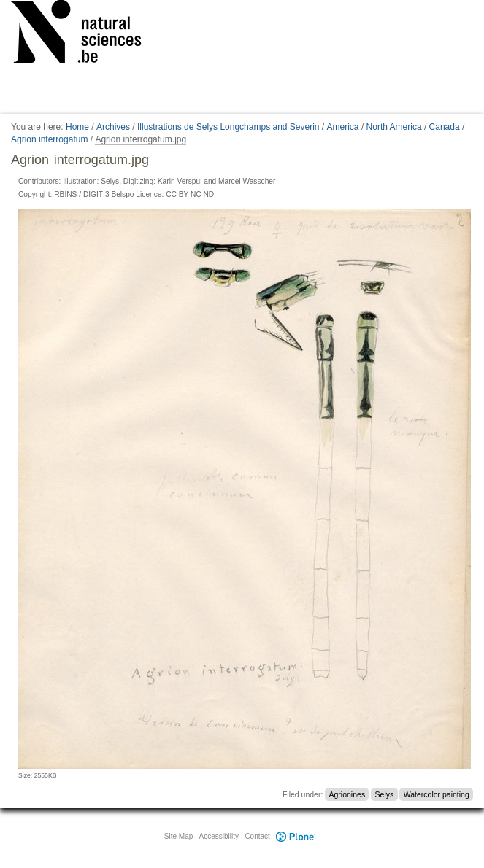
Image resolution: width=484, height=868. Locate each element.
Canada (445, 127)
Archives (113, 127)
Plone (296, 836)
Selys (385, 794)
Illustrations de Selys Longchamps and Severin (228, 127)
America (343, 127)
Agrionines (347, 794)
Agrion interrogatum (49, 139)
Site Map (178, 836)
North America (394, 127)
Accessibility (219, 836)
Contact (257, 836)
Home (77, 127)
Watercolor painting (437, 794)
